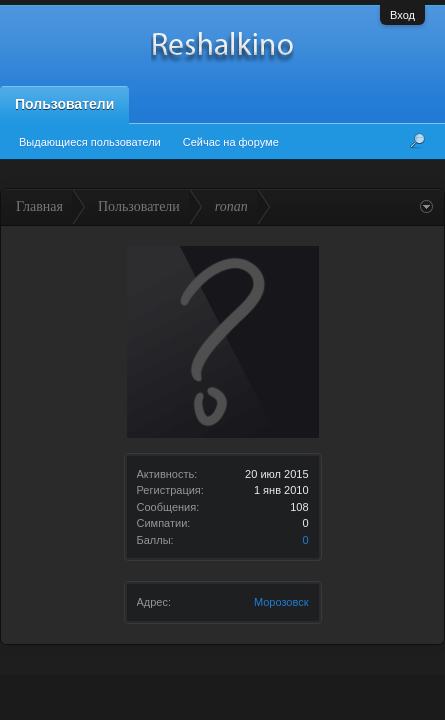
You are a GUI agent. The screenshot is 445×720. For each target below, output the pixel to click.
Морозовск (281, 602)
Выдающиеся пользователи (90, 142)
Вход (402, 15)
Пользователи (64, 104)
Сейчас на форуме (231, 142)
